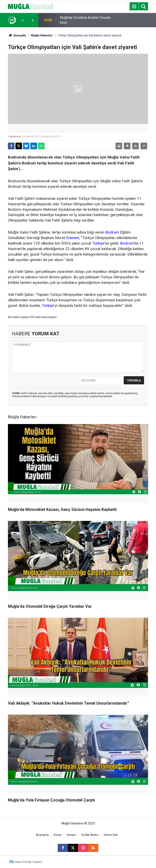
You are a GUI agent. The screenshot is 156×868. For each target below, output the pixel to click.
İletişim (71, 835)
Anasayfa (17, 35)
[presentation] (23, 20)
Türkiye (98, 243)
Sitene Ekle (111, 835)
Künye (58, 835)
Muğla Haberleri (42, 35)
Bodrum (112, 232)
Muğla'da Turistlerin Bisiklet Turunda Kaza (85, 20)
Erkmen (73, 238)
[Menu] (134, 7)
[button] (127, 146)
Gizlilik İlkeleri (90, 835)
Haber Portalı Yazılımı (29, 862)
